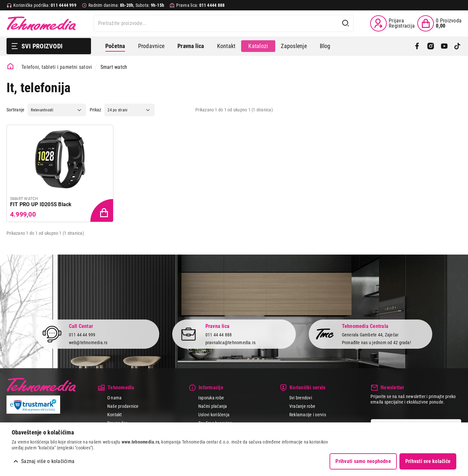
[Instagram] (430, 46)
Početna (115, 46)
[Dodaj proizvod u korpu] (102, 211)
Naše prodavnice (123, 406)
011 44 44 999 (82, 334)
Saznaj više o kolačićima (48, 461)
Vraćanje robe (302, 406)
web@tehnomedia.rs (88, 343)
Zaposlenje (294, 46)
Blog (325, 46)
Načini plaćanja (213, 406)
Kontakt (226, 46)
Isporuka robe (211, 398)
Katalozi (258, 46)
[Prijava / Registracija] (392, 23)
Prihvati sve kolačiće (428, 461)
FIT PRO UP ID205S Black (41, 204)
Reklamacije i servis (308, 415)
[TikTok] (457, 46)
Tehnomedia (41, 23)
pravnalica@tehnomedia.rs (231, 343)
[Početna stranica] (11, 66)
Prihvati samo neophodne (363, 461)
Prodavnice (151, 46)
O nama (114, 398)
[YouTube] (444, 46)
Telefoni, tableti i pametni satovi (57, 67)
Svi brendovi (301, 398)
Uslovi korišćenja (214, 415)
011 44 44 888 (219, 334)
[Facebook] (417, 46)
